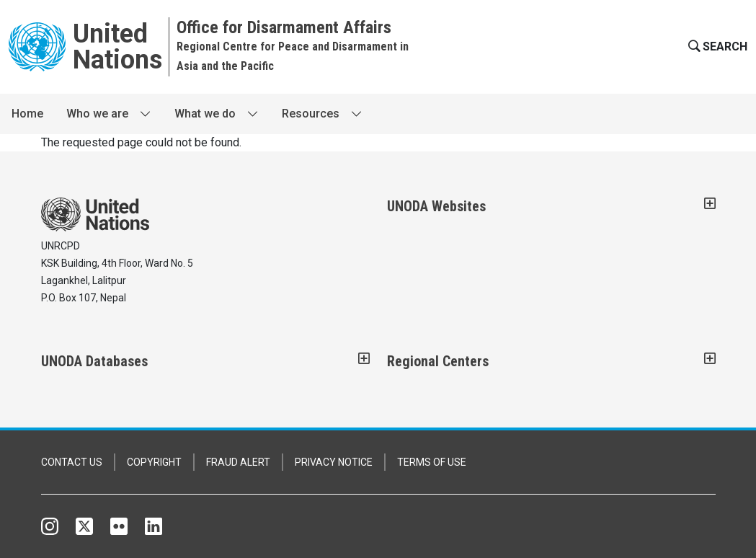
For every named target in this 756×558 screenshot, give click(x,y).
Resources (311, 114)
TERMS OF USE (432, 462)
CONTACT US (72, 462)
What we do (205, 114)
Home (27, 114)
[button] (716, 47)
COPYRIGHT (154, 462)
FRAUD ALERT (238, 462)
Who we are (97, 114)
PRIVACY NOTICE (334, 462)
